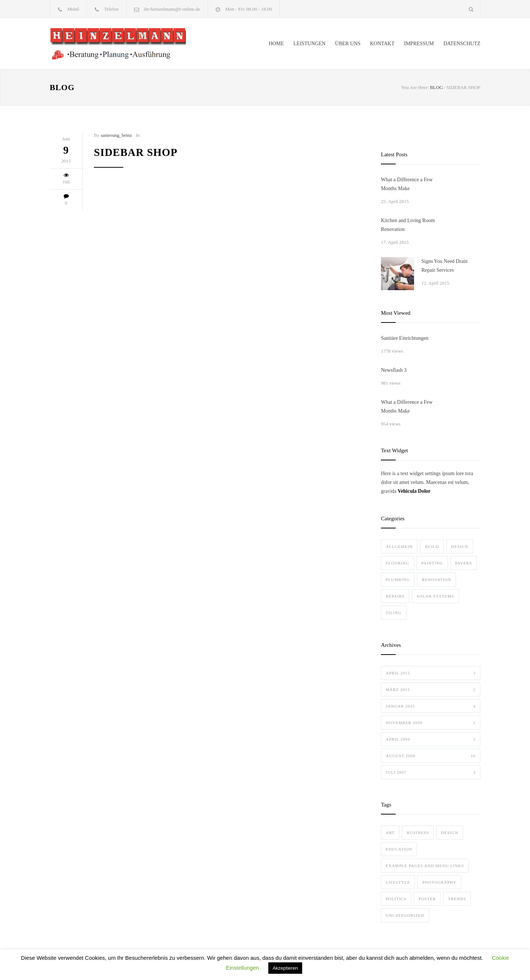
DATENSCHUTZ (462, 44)
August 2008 (431, 756)
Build (432, 546)
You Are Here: (415, 87)
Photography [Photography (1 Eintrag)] (439, 882)
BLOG (62, 87)
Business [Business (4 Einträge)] (418, 833)
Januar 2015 (431, 706)
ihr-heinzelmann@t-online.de (172, 9)
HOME (276, 44)
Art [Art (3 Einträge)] (390, 833)
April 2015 (431, 673)
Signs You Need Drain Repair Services (444, 266)
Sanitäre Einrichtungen (405, 338)
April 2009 (431, 739)
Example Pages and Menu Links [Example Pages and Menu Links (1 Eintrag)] (425, 866)
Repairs (395, 596)
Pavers (464, 563)
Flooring (397, 563)
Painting (432, 563)
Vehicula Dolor (414, 491)
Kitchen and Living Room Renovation (408, 225)
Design (460, 546)
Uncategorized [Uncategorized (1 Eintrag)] (405, 915)
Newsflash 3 (394, 370)
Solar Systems (435, 596)
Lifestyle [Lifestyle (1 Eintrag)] (398, 882)
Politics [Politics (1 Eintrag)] (396, 899)
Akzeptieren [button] (285, 968)
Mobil (73, 9)
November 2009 (431, 723)
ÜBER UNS (348, 44)
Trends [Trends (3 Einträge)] (457, 899)
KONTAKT (382, 44)
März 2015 (431, 689)
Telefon (112, 9)
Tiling (394, 613)
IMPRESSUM (419, 44)
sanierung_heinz (116, 135)
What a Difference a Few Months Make (407, 184)
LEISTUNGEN (309, 44)
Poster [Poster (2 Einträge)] (427, 899)
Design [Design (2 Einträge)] (449, 833)
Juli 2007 (431, 772)
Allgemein (399, 546)
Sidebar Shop (136, 152)
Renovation (436, 580)
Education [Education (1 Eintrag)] (399, 849)
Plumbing (398, 580)
